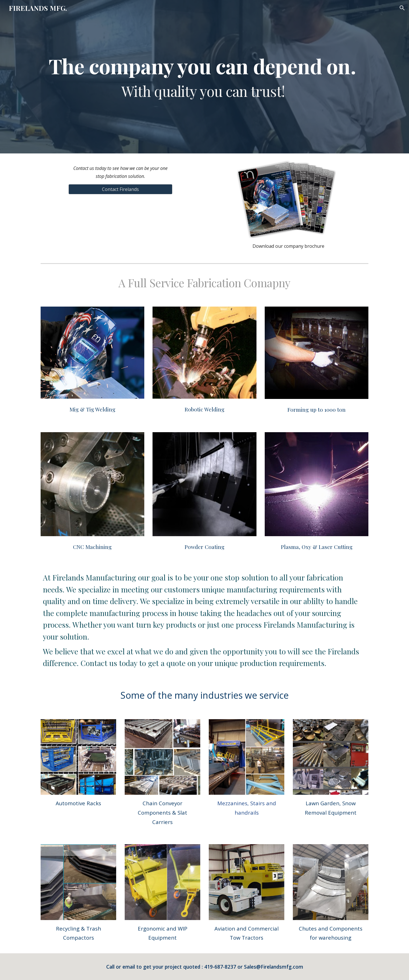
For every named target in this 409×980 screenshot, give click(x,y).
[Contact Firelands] (120, 189)
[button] (402, 8)
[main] (204, 77)
